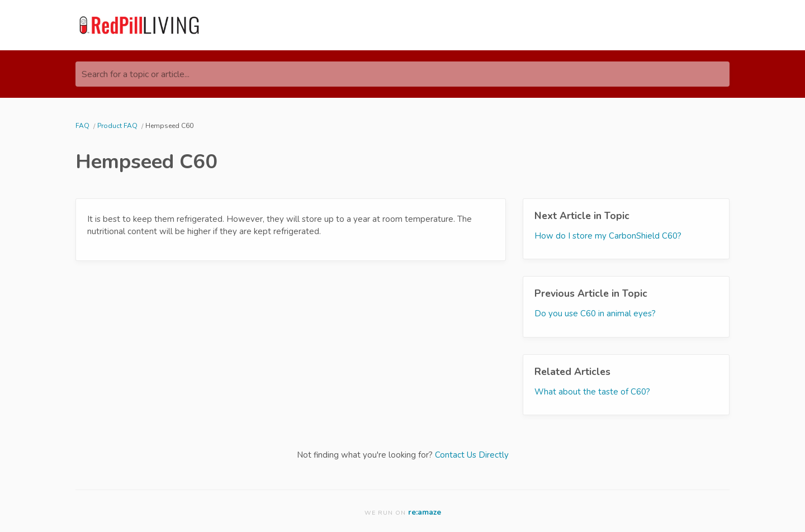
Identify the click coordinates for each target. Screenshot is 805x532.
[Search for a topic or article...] (402, 74)
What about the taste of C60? (592, 392)
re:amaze (425, 512)
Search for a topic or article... (136, 74)
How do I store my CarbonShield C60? (608, 236)
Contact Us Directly (472, 455)
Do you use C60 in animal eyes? (595, 313)
